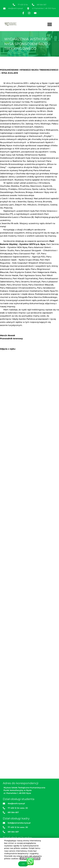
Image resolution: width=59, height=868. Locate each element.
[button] (50, 24)
